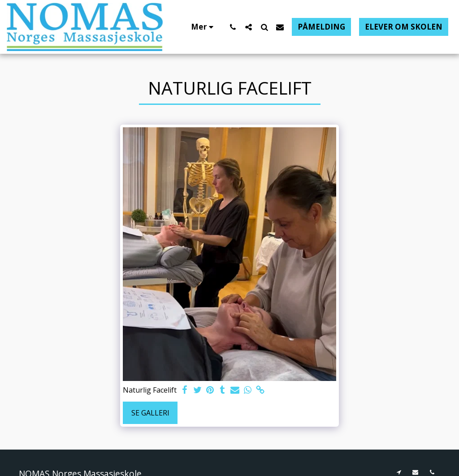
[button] (233, 27)
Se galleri (150, 413)
